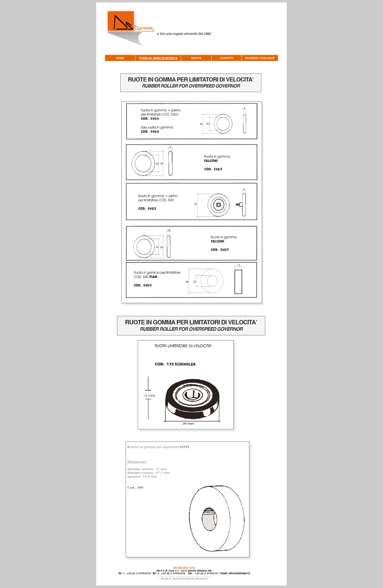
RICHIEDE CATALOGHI (260, 58)
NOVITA (196, 58)
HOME (120, 58)
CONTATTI (227, 58)
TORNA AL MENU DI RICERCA (158, 58)
